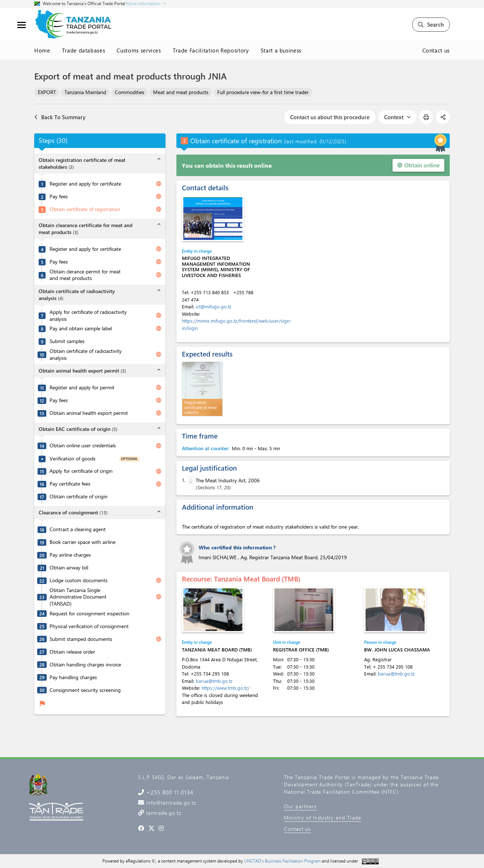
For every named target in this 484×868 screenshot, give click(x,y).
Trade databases (84, 50)
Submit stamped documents (81, 639)
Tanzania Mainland (85, 92)
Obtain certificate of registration (85, 209)
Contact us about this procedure (330, 117)
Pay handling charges (73, 677)
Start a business (281, 50)
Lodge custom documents (79, 580)
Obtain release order (72, 652)
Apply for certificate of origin (81, 471)
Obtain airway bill (69, 568)
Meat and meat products (181, 92)
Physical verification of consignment (89, 626)
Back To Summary (60, 117)
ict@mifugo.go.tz (214, 306)
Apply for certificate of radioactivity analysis (88, 316)
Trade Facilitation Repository (211, 50)
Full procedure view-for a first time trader (263, 92)
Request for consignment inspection (89, 614)
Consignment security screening (85, 690)
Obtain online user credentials (83, 445)
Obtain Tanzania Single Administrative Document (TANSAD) (78, 597)
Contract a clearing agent (78, 529)
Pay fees (59, 196)
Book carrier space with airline (83, 542)
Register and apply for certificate (85, 184)
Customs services (139, 50)
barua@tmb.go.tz (214, 681)
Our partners (300, 806)
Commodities (130, 92)
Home (42, 50)
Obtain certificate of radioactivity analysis (86, 355)
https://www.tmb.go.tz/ (226, 688)
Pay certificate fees (70, 484)
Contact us (436, 50)
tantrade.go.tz (163, 813)
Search (431, 24)
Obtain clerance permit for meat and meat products (85, 275)
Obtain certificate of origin (79, 497)
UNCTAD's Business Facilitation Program (282, 861)
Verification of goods (73, 459)
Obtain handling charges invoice (85, 665)
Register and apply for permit (82, 388)
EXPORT (47, 92)
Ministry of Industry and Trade (323, 818)
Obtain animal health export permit (89, 413)
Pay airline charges (70, 555)
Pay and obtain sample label (81, 328)
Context (397, 117)
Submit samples (67, 341)
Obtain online (418, 165)
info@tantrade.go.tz (170, 803)
